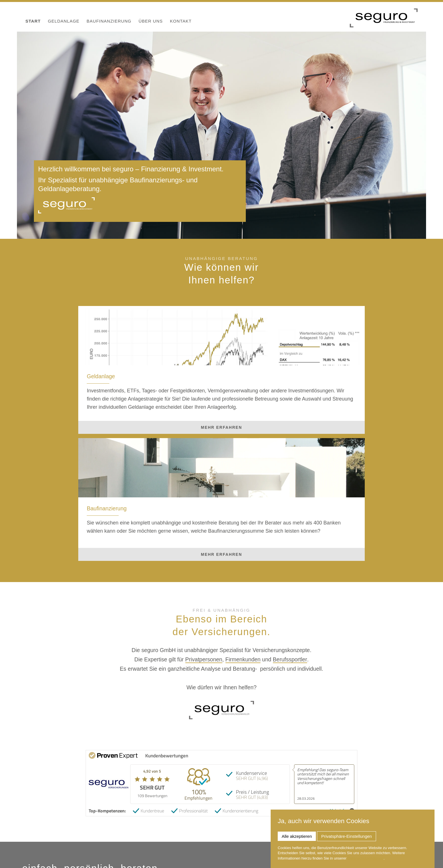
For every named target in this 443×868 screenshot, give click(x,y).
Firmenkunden (243, 548)
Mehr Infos (342, 700)
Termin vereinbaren (314, 805)
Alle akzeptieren (297, 836)
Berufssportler (290, 548)
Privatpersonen (204, 548)
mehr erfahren (132, 447)
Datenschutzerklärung (366, 858)
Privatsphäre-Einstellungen (347, 836)
